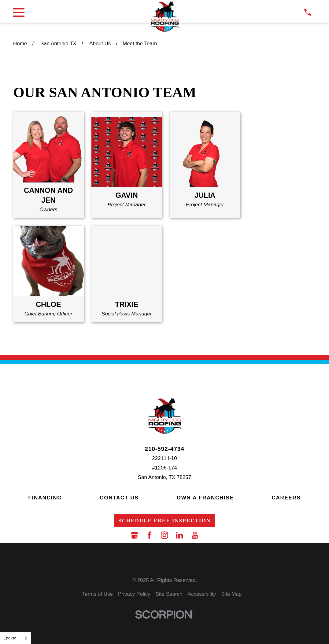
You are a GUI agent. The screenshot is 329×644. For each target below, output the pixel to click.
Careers (286, 498)
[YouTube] (195, 535)
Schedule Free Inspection (164, 521)
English (10, 638)
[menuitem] (98, 594)
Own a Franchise (205, 498)
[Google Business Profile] (135, 535)
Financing (45, 498)
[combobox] (16, 638)
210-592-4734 (164, 449)
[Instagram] (164, 535)
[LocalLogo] (164, 17)
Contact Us (119, 498)
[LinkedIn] (179, 535)
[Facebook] (150, 535)
